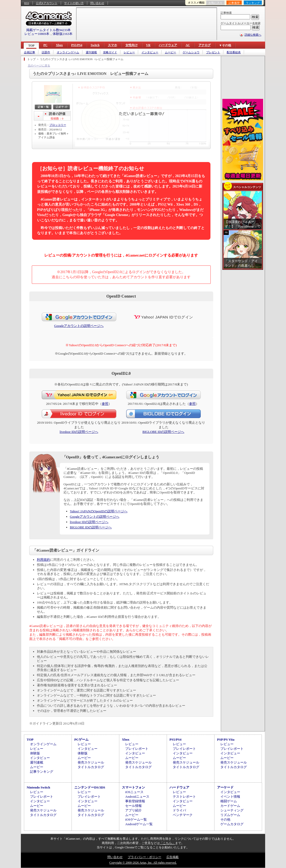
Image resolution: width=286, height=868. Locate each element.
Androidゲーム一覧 (139, 824)
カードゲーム (230, 806)
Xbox (59, 45)
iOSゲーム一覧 (136, 819)
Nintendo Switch (38, 787)
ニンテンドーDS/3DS (90, 787)
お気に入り (215, 3)
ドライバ (179, 810)
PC (45, 45)
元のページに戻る (39, 65)
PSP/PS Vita (226, 739)
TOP (31, 46)
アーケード (225, 787)
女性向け (132, 45)
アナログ (205, 45)
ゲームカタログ (232, 824)
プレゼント (213, 52)
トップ (31, 59)
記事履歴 (234, 3)
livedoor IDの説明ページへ (79, 432)
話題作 (46, 52)
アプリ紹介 (133, 810)
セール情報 (133, 806)
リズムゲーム (230, 815)
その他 (225, 819)
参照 (105, 404)
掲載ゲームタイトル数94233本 (49, 30)
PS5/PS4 (77, 45)
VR (148, 45)
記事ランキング (42, 772)
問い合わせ (97, 3)
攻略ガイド (110, 52)
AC (188, 45)
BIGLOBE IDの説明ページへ (163, 432)
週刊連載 (91, 52)
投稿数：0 (57, 118)
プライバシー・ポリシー (145, 857)
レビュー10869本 (37, 34)
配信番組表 (234, 52)
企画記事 (30, 52)
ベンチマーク (183, 815)
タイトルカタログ (91, 767)
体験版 (35, 753)
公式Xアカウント (47, 3)
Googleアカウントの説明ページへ (79, 326)
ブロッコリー (58, 125)
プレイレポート (137, 749)
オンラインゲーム (68, 52)
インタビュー (150, 52)
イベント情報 (230, 797)
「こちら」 (167, 843)
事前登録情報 (135, 801)
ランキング (253, 3)
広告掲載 (173, 857)
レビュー (129, 52)
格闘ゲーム (229, 801)
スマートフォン (133, 787)
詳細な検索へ (253, 35)
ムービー (170, 52)
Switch (95, 45)
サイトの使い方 (74, 3)
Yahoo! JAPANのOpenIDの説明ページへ (99, 511)
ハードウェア (168, 45)
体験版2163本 (63, 34)
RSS (27, 3)
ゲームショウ (191, 52)
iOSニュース (134, 792)
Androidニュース (137, 797)
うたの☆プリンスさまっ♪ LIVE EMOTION (66, 59)
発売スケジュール (91, 762)
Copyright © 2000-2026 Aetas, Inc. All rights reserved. (143, 863)
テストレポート (184, 797)
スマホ (112, 45)
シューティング (232, 810)
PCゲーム (81, 739)
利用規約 (44, 560)
